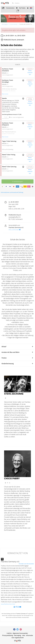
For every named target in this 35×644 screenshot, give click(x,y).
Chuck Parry (12, 478)
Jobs (24, 635)
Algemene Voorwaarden (20, 633)
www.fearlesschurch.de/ (8, 604)
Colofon (9, 633)
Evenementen (14, 24)
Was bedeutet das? (30, 73)
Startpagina (5, 24)
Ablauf (4, 346)
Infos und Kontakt (15, 230)
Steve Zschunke (14, 394)
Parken (4, 358)
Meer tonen (5, 94)
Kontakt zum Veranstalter (26, 564)
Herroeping (17, 635)
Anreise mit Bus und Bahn (10, 352)
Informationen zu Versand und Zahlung (12, 192)
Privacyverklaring (8, 635)
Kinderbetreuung (8, 363)
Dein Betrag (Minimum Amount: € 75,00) (11, 114)
